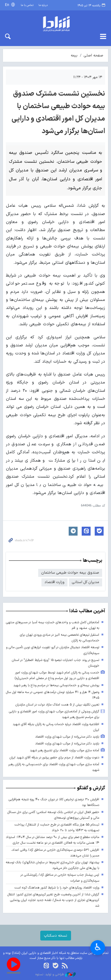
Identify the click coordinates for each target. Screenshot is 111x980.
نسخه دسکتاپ (56, 936)
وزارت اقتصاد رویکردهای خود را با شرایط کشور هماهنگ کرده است (57, 888)
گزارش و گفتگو (91, 788)
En (8, 5)
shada (55, 24)
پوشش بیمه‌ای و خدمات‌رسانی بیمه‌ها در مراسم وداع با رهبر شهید (56, 685)
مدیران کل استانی (86, 582)
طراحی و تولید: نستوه (56, 975)
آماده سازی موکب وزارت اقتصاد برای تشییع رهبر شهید (65, 751)
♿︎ (98, 948)
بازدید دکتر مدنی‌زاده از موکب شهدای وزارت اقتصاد (67, 737)
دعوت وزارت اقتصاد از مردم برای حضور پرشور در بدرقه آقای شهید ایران (54, 758)
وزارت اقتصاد (54, 582)
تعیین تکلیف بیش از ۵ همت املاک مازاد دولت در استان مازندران (57, 705)
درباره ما (43, 5)
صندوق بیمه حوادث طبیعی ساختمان (70, 573)
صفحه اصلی (94, 55)
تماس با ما (27, 5)
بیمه (74, 55)
